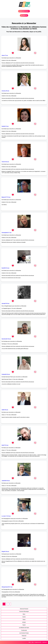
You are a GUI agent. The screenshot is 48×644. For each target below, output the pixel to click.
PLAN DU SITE (38, 642)
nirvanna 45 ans (5, 91)
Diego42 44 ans (5, 552)
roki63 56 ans (5, 410)
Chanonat (24, 636)
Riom (24, 614)
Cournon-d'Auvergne (24, 611)
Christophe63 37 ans (7, 233)
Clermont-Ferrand (24, 609)
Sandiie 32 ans (5, 126)
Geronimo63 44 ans (6, 339)
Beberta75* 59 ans (6, 197)
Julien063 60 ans (6, 481)
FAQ (30, 642)
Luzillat (24, 638)
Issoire (24, 617)
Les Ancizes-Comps (24, 633)
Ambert (24, 622)
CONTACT (45, 642)
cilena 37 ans (5, 55)
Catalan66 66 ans (6, 374)
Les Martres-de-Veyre (24, 628)
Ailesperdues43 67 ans (7, 587)
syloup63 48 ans (5, 303)
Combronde (24, 630)
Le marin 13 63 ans (6, 516)
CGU (33, 642)
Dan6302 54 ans (5, 268)
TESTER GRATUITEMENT (24, 11)
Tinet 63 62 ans (5, 162)
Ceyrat (24, 625)
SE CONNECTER (24, 15)
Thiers (24, 620)
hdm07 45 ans (5, 445)
